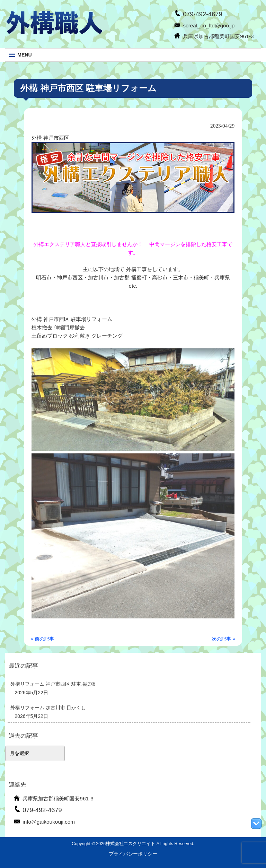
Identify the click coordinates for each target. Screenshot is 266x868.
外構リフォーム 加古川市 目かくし (48, 708)
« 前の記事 (43, 639)
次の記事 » (223, 639)
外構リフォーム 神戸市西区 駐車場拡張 (53, 684)
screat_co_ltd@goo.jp (209, 25)
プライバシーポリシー (133, 854)
